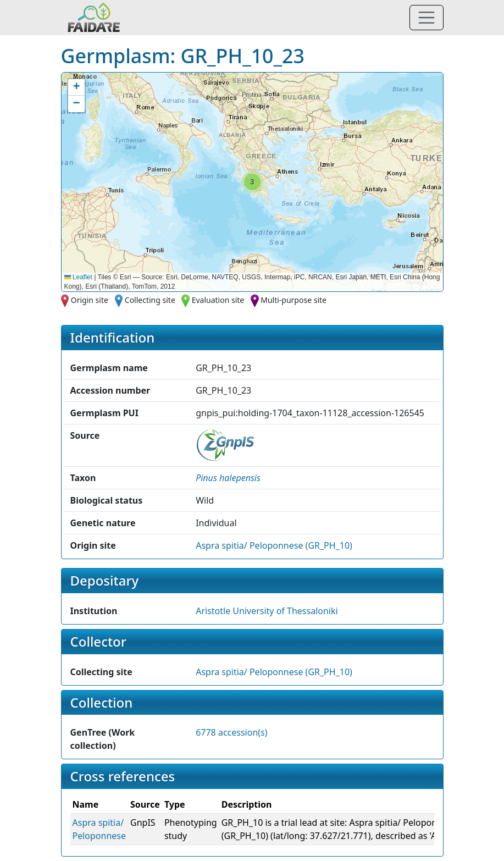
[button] (252, 182)
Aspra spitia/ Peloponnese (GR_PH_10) (274, 545)
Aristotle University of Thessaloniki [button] (267, 611)
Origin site (90, 300)
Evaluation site (218, 300)
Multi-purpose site (293, 300)
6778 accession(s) (231, 732)
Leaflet (78, 277)
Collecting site (150, 300)
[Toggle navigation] (427, 18)
